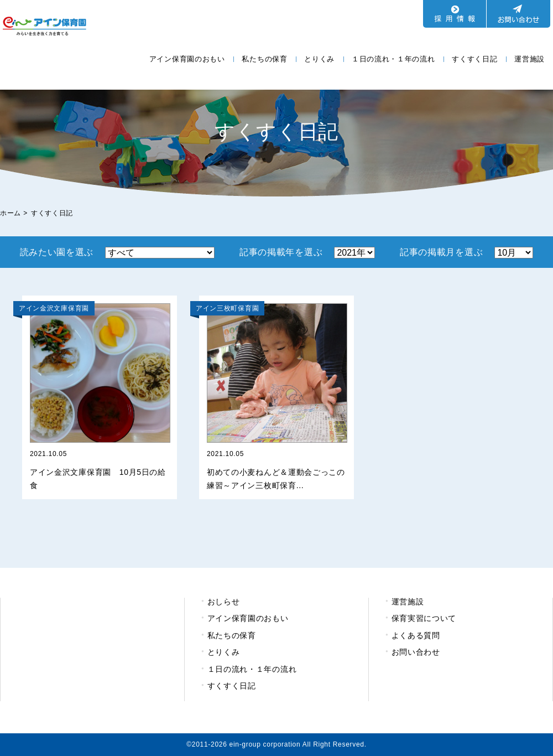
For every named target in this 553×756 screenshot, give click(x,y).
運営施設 (529, 59)
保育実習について (424, 618)
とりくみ (319, 59)
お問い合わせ (416, 652)
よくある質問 (416, 635)
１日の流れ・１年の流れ (393, 59)
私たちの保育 (264, 59)
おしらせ (224, 602)
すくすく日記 (474, 59)
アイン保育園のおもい (187, 59)
